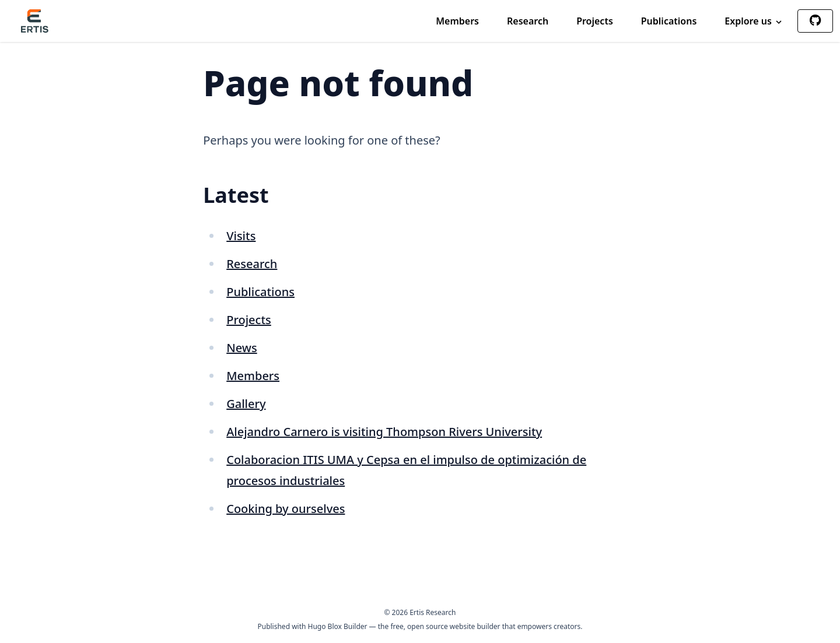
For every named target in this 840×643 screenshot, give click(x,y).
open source (428, 626)
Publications (669, 21)
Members (457, 21)
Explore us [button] (754, 21)
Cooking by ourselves (286, 509)
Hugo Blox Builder (338, 626)
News (242, 348)
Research (528, 21)
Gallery (246, 404)
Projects (595, 21)
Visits (241, 236)
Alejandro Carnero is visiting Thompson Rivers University (384, 432)
